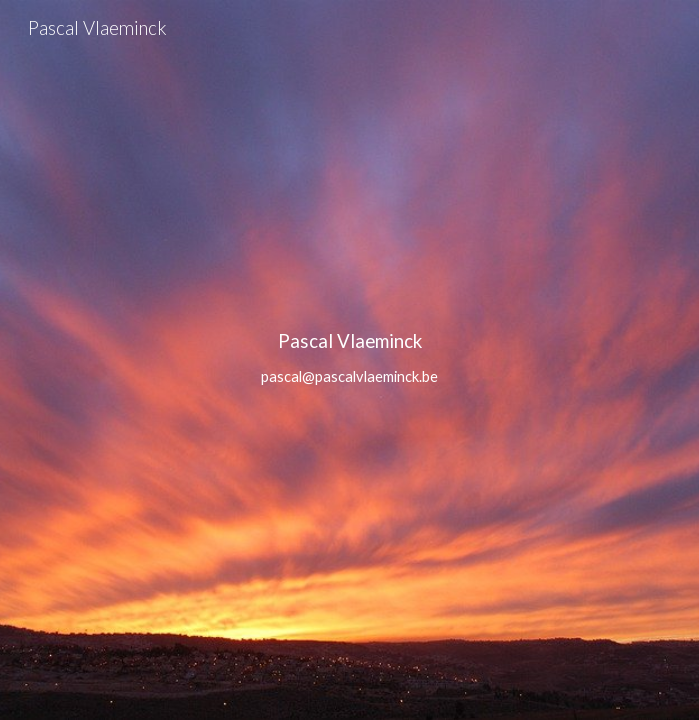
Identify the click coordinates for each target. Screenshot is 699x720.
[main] (349, 360)
